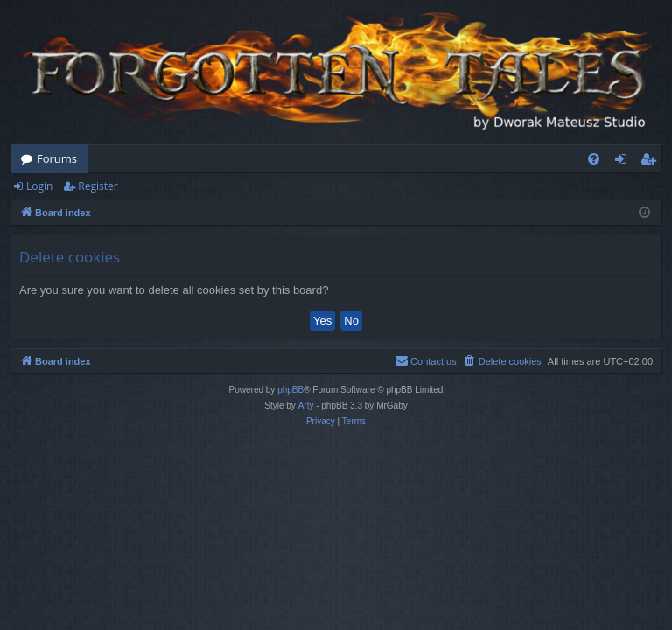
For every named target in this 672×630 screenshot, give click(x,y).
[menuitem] (594, 159)
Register (98, 186)
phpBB (290, 390)
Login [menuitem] (624, 162)
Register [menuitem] (652, 162)
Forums (57, 158)
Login (39, 186)
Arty (306, 406)
